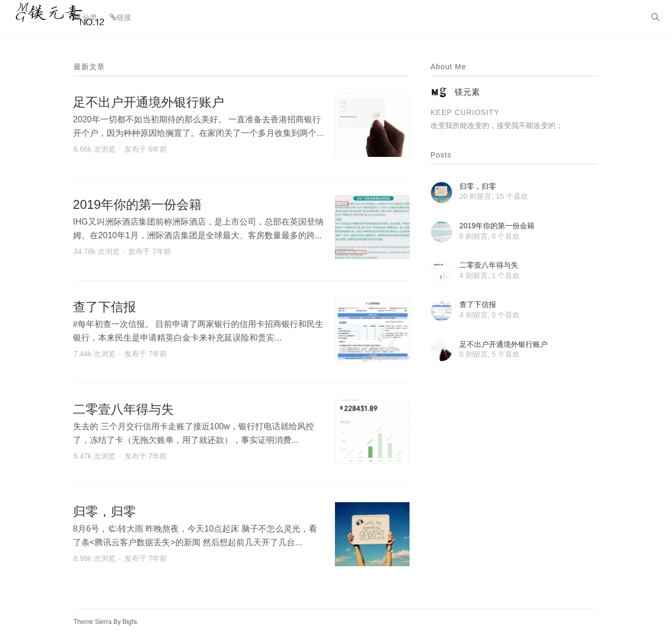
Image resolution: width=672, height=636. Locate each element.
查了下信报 (104, 307)
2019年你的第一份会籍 (137, 204)
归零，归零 (104, 511)
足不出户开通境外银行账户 (149, 102)
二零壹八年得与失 (123, 409)
